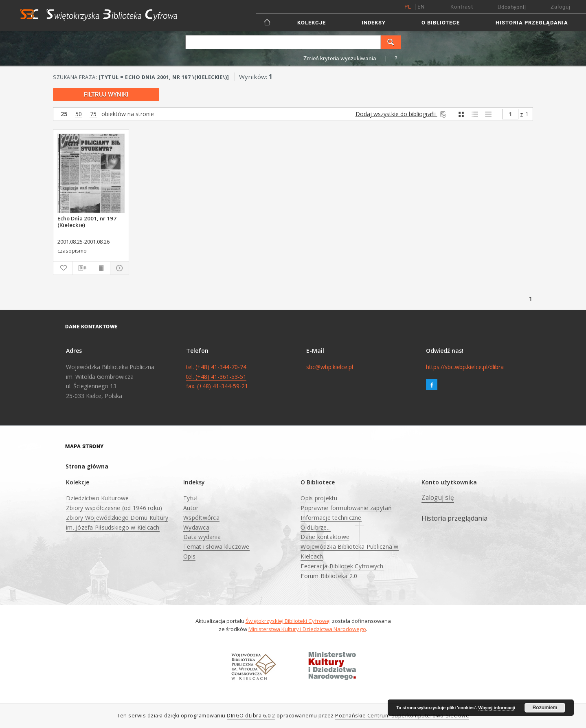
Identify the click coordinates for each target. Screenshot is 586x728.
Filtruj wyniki (106, 95)
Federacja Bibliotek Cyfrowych (342, 566)
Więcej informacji (497, 708)
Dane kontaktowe (325, 537)
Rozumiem (545, 708)
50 (79, 114)
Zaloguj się (438, 498)
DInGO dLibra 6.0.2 (251, 716)
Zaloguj (561, 7)
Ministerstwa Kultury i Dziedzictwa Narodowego (307, 629)
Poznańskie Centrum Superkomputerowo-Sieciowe (402, 716)
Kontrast (462, 7)
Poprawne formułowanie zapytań (346, 508)
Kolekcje (312, 23)
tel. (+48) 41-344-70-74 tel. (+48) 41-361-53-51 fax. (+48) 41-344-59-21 (217, 377)
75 (93, 114)
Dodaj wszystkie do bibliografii (402, 114)
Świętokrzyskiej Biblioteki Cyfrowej (288, 621)
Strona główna (87, 466)
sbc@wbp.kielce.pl (330, 367)
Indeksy (374, 23)
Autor (191, 508)
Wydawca (196, 527)
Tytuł (190, 498)
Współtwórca (201, 518)
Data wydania (202, 537)
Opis (189, 556)
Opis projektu (319, 498)
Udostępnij (512, 7)
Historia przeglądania (532, 23)
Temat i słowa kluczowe (216, 547)
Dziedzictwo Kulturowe (97, 498)
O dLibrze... (316, 527)
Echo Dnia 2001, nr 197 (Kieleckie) (87, 222)
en (421, 7)
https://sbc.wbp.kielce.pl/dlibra (465, 367)
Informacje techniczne (331, 518)
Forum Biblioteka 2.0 (329, 576)
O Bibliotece (441, 23)
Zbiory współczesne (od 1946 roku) (114, 508)
